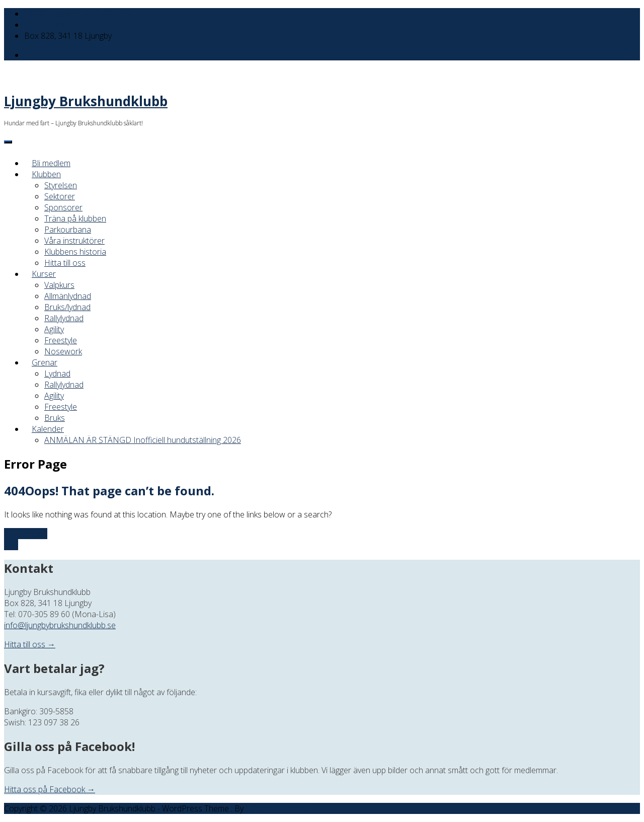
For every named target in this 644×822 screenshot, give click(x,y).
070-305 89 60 (50, 25)
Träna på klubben (75, 218)
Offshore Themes (277, 808)
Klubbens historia (75, 252)
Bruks (55, 418)
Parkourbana (68, 230)
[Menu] (8, 142)
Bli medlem (51, 163)
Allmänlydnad (68, 296)
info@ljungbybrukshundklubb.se (80, 14)
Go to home (26, 534)
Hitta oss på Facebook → (50, 789)
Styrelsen (61, 185)
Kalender (48, 429)
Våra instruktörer (74, 241)
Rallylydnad (64, 318)
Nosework (63, 351)
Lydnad (57, 373)
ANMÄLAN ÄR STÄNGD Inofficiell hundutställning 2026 (143, 440)
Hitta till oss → (30, 644)
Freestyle (61, 340)
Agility (54, 329)
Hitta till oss (65, 263)
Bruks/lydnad (67, 307)
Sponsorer (63, 207)
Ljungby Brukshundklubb (86, 101)
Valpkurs (59, 285)
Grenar (45, 362)
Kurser (44, 274)
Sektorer (60, 196)
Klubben (46, 174)
